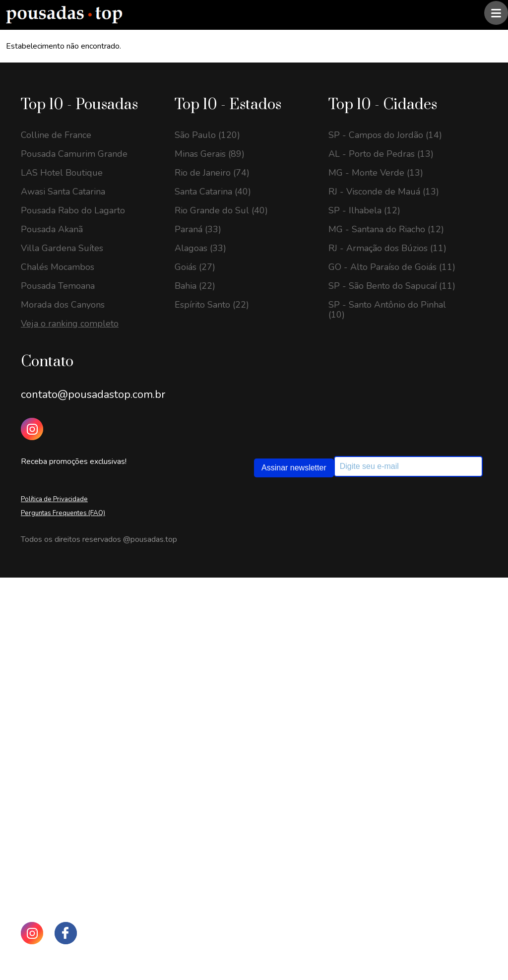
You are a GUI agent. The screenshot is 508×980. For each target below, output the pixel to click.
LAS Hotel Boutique (62, 173)
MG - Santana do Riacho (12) (386, 229)
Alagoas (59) (200, 749)
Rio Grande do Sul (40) (221, 210)
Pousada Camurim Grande (74, 154)
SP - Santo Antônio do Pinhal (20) (80, 698)
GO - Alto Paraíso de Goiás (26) (84, 617)
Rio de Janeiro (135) (215, 674)
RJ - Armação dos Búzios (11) (387, 248)
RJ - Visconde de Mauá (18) (76, 759)
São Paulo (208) (207, 617)
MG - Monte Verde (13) (376, 173)
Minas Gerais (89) (210, 154)
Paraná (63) (198, 730)
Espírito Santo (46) (212, 787)
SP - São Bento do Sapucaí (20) (84, 740)
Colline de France (56, 135)
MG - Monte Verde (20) (68, 721)
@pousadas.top (150, 539)
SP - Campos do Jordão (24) (78, 636)
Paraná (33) (198, 229)
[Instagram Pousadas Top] (32, 429)
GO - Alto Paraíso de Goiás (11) (392, 267)
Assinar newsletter (294, 468)
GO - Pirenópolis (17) (64, 797)
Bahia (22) (195, 286)
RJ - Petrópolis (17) (60, 778)
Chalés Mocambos (58, 267)
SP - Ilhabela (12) (364, 210)
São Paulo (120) (207, 135)
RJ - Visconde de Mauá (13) (384, 192)
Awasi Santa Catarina (63, 192)
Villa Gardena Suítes (62, 248)
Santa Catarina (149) (216, 655)
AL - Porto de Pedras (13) (381, 154)
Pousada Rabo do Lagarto (73, 210)
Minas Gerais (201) (212, 636)
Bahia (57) (195, 768)
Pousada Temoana (58, 286)
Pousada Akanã (52, 229)
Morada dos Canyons (63, 305)
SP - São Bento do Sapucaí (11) (392, 286)
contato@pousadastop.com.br (93, 394)
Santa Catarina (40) (213, 192)
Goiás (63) (195, 712)
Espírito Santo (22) (212, 305)
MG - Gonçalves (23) (63, 674)
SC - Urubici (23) (55, 655)
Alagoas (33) (200, 248)
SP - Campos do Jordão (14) (385, 135)
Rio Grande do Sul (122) (224, 693)
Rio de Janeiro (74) (212, 173)
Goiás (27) (195, 267)
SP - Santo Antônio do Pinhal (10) (387, 310)
